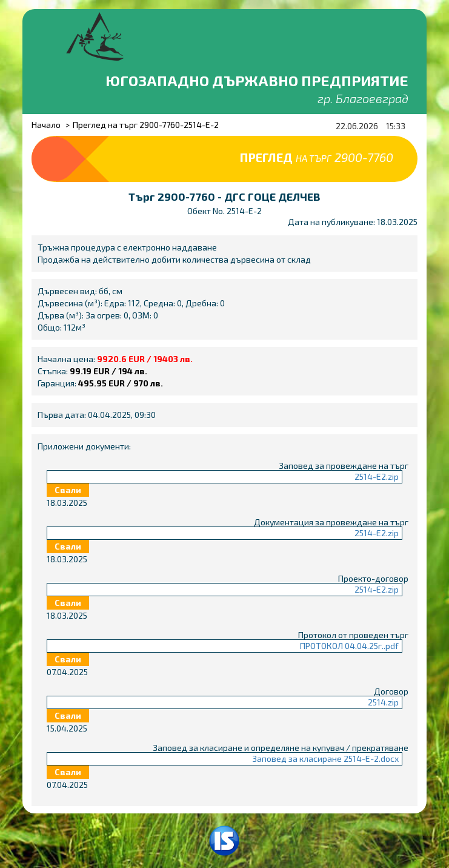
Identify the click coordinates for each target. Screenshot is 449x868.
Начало (46, 125)
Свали (68, 490)
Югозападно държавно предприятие (257, 80)
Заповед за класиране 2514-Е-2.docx (325, 759)
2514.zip (383, 702)
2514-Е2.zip (377, 476)
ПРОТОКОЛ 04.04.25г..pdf (349, 646)
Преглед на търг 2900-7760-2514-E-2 (146, 125)
